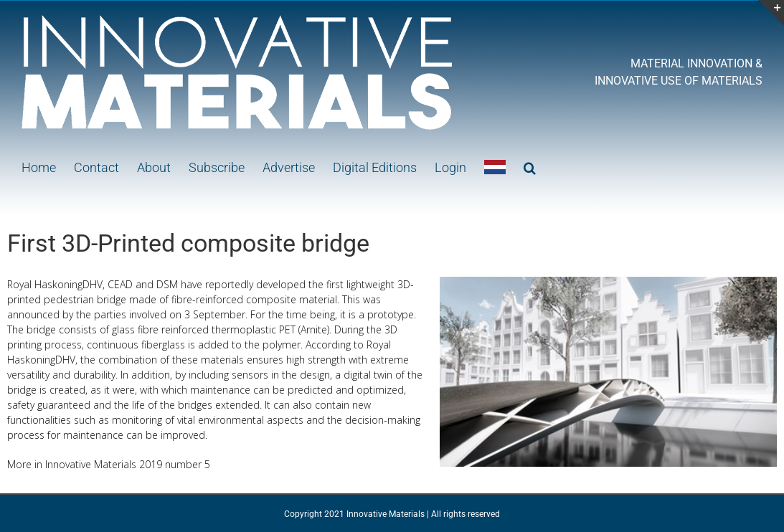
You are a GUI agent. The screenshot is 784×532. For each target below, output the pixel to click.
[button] (530, 166)
